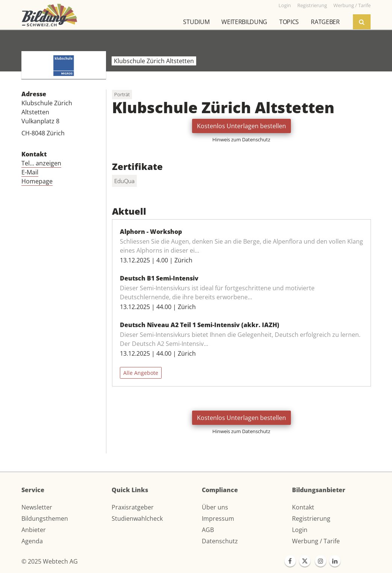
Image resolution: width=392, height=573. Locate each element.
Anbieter (34, 530)
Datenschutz (220, 541)
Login (300, 530)
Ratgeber (325, 22)
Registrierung (311, 518)
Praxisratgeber (133, 507)
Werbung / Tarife (316, 541)
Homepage (37, 181)
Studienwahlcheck (137, 518)
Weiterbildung (244, 22)
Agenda (32, 541)
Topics (289, 22)
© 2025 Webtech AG (50, 561)
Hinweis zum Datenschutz (241, 139)
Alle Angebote (141, 373)
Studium (196, 22)
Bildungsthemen (45, 518)
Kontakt (303, 507)
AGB (208, 530)
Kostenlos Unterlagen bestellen (241, 126)
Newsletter (37, 507)
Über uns (215, 507)
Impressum (218, 518)
